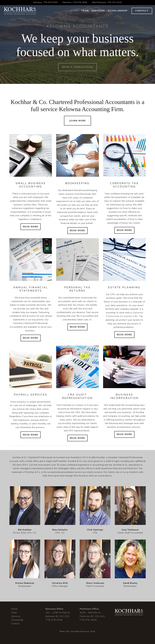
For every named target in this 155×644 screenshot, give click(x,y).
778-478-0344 (50, 2)
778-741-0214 (114, 2)
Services (98, 11)
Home (74, 11)
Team (85, 11)
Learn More (77, 121)
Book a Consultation (77, 67)
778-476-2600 (80, 2)
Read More (31, 227)
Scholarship (118, 11)
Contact (142, 11)
